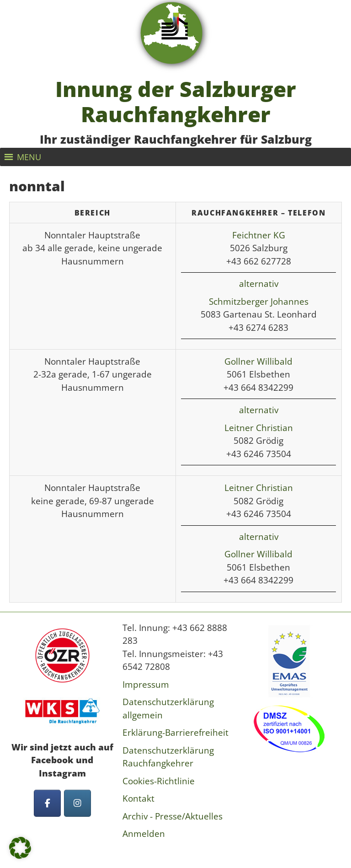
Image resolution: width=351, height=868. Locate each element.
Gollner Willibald (258, 361)
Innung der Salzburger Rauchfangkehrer (176, 102)
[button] (29, 157)
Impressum (146, 685)
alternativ (259, 284)
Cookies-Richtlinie (159, 781)
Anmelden (144, 834)
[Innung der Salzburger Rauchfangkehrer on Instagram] (77, 803)
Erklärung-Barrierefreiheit (175, 733)
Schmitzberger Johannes (259, 302)
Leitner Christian (259, 428)
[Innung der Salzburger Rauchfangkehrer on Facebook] (47, 803)
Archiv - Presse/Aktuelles (173, 816)
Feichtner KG (259, 235)
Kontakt (138, 798)
